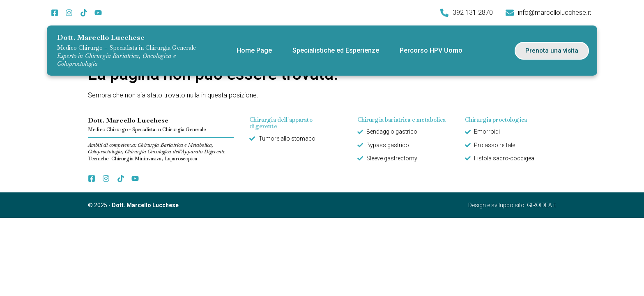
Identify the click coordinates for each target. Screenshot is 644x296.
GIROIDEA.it (542, 205)
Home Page (254, 50)
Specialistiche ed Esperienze (336, 50)
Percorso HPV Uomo (431, 50)
